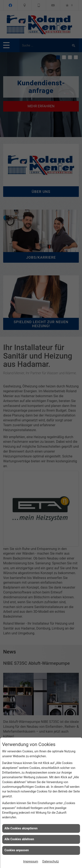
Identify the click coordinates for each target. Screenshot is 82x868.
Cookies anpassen (17, 850)
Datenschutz (51, 861)
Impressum (31, 861)
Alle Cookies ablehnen (19, 839)
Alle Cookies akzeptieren (21, 828)
